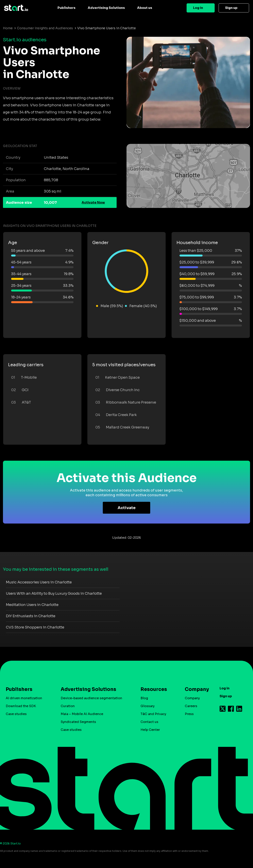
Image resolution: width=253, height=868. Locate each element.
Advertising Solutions (106, 8)
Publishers (67, 8)
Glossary (148, 706)
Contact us (149, 722)
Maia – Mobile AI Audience (82, 714)
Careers (191, 706)
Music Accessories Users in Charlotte (39, 582)
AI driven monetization (24, 698)
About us (145, 8)
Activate (127, 508)
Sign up (231, 8)
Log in (198, 8)
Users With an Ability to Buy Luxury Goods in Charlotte (54, 593)
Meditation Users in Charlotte (32, 605)
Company (195, 689)
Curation (68, 706)
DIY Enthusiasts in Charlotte (31, 616)
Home (8, 28)
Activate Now (93, 202)
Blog (144, 698)
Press (189, 714)
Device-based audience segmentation (91, 698)
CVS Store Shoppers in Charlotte (35, 627)
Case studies (16, 714)
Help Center (150, 730)
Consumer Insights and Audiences (45, 28)
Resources (154, 689)
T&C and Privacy (153, 714)
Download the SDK (21, 706)
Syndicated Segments (78, 722)
